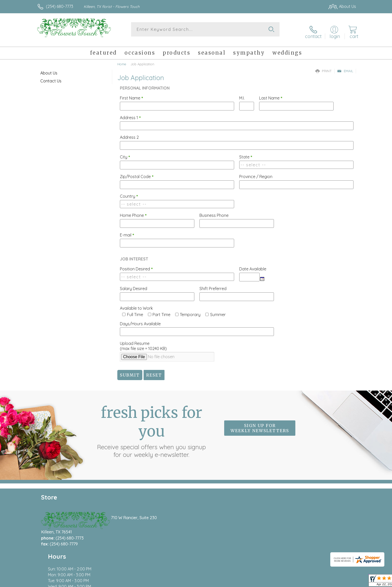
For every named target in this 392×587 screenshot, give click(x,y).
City (125, 153)
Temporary (190, 310)
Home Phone (133, 211)
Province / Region (256, 172)
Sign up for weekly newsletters (260, 424)
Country (129, 192)
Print (324, 67)
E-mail (127, 231)
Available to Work (136, 304)
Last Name (271, 94)
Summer (218, 310)
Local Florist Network (311, 582)
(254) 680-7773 (60, 6)
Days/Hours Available (140, 320)
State (246, 153)
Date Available (253, 265)
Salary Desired (134, 284)
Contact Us (51, 77)
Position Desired (136, 265)
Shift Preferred (213, 284)
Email (345, 67)
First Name (131, 94)
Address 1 (130, 114)
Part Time (161, 310)
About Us (49, 69)
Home (122, 60)
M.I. (242, 94)
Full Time (135, 310)
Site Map (342, 582)
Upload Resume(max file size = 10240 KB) (143, 342)
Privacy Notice (274, 582)
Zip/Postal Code (137, 172)
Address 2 (129, 133)
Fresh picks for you (151, 427)
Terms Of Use (244, 582)
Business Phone (214, 211)
